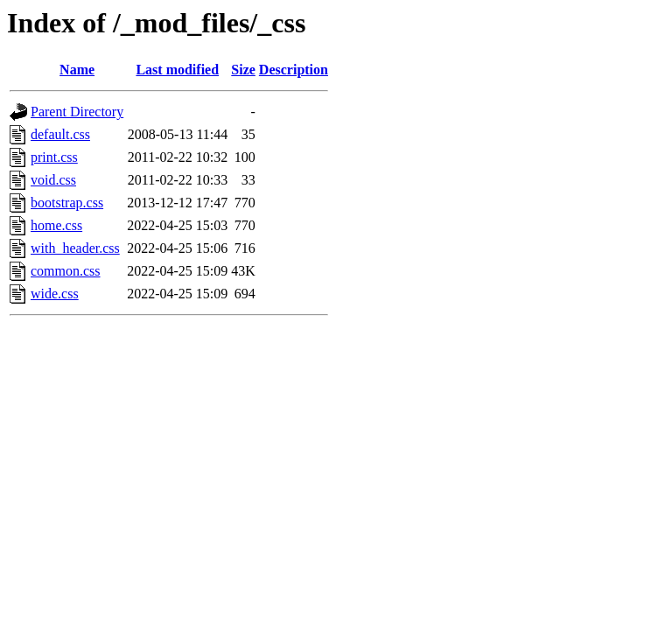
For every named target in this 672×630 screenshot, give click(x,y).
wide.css (55, 294)
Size (243, 70)
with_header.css (75, 248)
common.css (66, 271)
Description (294, 70)
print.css (54, 157)
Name (77, 70)
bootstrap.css (67, 203)
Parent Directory (77, 112)
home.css (56, 225)
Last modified (177, 70)
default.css (60, 134)
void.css (53, 180)
